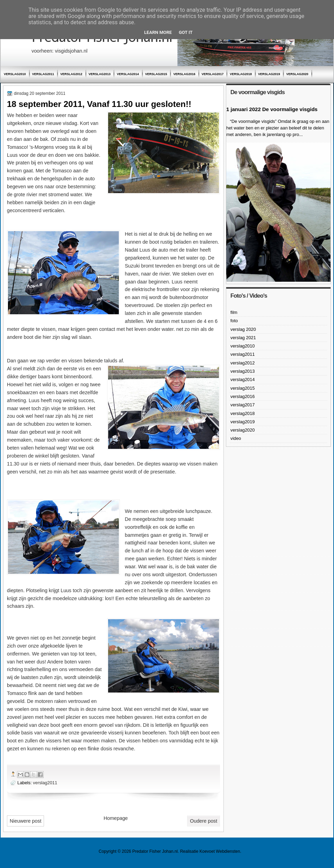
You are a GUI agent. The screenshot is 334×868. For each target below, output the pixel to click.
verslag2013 (100, 74)
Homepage (116, 818)
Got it (186, 32)
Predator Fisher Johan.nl (155, 851)
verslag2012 (71, 74)
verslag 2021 (243, 338)
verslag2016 (184, 74)
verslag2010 (15, 74)
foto (234, 321)
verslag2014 (128, 74)
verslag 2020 (243, 329)
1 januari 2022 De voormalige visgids (272, 109)
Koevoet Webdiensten (220, 851)
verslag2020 (297, 74)
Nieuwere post (25, 821)
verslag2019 (269, 74)
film (234, 312)
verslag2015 (156, 74)
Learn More (158, 32)
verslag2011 (43, 74)
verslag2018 (241, 74)
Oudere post (204, 821)
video (236, 438)
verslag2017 (213, 74)
